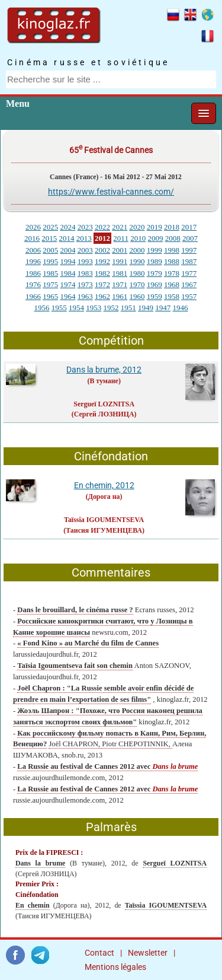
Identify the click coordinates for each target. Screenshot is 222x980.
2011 (121, 238)
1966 (33, 296)
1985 (50, 273)
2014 (67, 238)
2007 (190, 238)
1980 (137, 273)
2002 (102, 250)
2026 (33, 227)
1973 (85, 284)
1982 (102, 273)
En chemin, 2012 (104, 485)
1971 (120, 284)
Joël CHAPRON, (75, 744)
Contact (99, 953)
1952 (111, 308)
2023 (85, 227)
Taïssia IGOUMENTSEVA (104, 520)
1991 (120, 261)
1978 (172, 273)
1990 (137, 261)
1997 (189, 250)
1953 (94, 308)
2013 (84, 238)
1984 (67, 273)
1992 (102, 261)
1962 (102, 296)
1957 (189, 296)
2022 (102, 227)
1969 (155, 284)
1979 (155, 273)
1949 (146, 308)
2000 (137, 250)
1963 (85, 296)
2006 (33, 250)
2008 (173, 238)
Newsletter (148, 953)
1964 (67, 296)
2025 (50, 227)
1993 (85, 261)
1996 (33, 261)
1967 (189, 284)
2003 (85, 250)
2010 (138, 238)
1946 (181, 308)
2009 (155, 238)
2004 (67, 250)
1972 (102, 284)
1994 (67, 261)
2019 (155, 227)
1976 (33, 284)
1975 (50, 284)
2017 (189, 227)
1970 (137, 284)
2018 (172, 227)
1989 (155, 261)
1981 (120, 273)
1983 (85, 273)
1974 (67, 284)
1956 (42, 308)
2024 (67, 227)
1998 (172, 250)
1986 (33, 273)
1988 (172, 261)
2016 (32, 238)
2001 (120, 250)
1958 (172, 296)
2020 (137, 227)
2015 (49, 238)
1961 (120, 296)
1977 (189, 273)
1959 (155, 296)
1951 (128, 308)
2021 (120, 227)
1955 (59, 308)
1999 (155, 250)
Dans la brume (40, 863)
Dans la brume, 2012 (104, 370)
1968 (172, 284)
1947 (163, 308)
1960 (137, 296)
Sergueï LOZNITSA (104, 404)
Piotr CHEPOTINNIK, (137, 744)
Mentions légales (115, 967)
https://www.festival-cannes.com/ (111, 192)
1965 (50, 296)
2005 (50, 250)
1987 (189, 261)
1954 (76, 308)
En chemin (33, 905)
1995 (50, 261)
